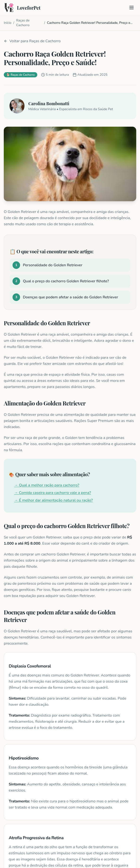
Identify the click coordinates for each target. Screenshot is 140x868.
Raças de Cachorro (23, 23)
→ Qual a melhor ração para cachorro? (47, 485)
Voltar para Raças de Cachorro (32, 41)
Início (8, 23)
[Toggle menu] (132, 8)
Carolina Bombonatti (49, 104)
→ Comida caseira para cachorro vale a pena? (53, 493)
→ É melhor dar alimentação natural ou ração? (53, 500)
